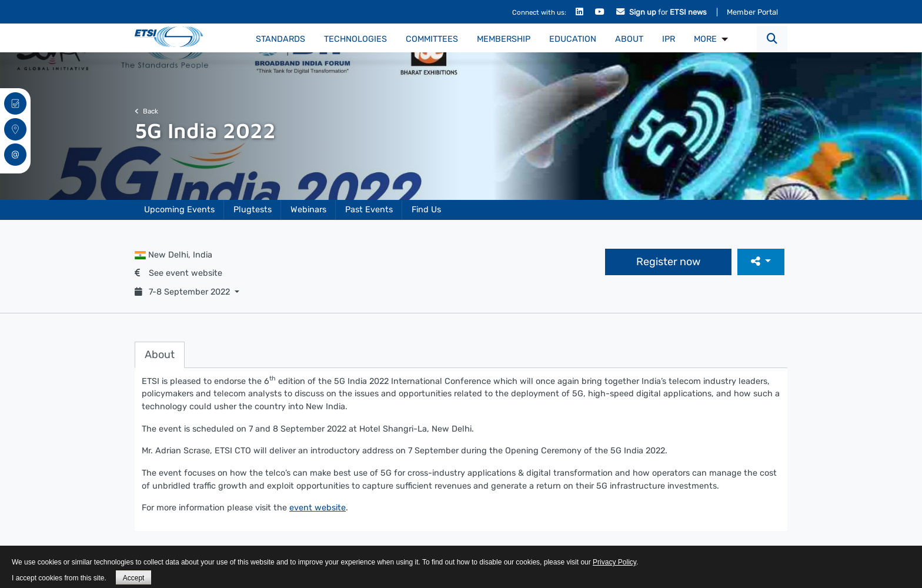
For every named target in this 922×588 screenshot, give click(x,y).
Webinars (308, 210)
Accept (134, 578)
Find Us (426, 210)
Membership (504, 39)
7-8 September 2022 (183, 292)
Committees (432, 39)
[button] (772, 39)
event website (318, 508)
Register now (668, 262)
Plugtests (253, 210)
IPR (669, 39)
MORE (705, 39)
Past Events (369, 210)
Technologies (355, 39)
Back (146, 111)
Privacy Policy (614, 562)
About (629, 39)
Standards (280, 39)
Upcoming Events (179, 210)
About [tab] (160, 355)
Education (573, 39)
